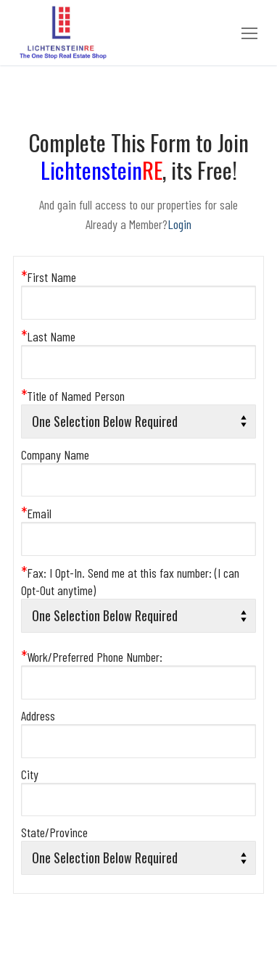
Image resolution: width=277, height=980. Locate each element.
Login (179, 224)
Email (36, 513)
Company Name (55, 454)
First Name (49, 277)
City (30, 774)
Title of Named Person (73, 396)
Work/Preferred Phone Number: (92, 657)
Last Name (48, 336)
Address (38, 715)
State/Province (54, 832)
